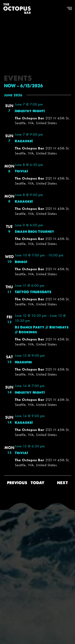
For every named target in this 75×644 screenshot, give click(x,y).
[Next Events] (64, 483)
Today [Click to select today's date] (37, 483)
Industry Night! (30, 111)
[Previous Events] (16, 483)
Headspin (23, 362)
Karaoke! (24, 141)
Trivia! (21, 171)
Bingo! (21, 262)
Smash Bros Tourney (34, 232)
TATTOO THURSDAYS (33, 292)
